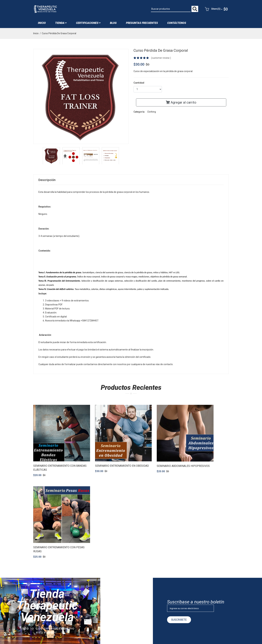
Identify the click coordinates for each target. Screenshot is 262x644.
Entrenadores (107, 588)
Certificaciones (88, 24)
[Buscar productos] (171, 10)
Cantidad (139, 84)
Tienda (61, 24)
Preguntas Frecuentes (142, 24)
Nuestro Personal (109, 582)
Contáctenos (177, 24)
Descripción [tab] (47, 181)
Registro (105, 611)
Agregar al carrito (181, 104)
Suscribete (180, 529)
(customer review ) (161, 59)
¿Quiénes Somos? (110, 576)
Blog (102, 594)
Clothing (152, 113)
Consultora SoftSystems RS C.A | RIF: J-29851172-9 (88, 636)
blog (113, 24)
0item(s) (217, 10)
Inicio (42, 24)
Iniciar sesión (107, 605)
